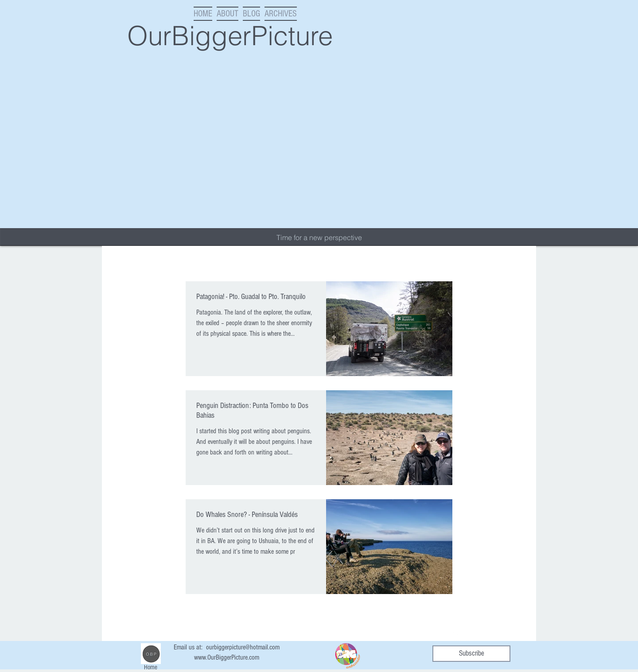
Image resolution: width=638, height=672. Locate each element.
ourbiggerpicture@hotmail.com (243, 647)
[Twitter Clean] (442, 636)
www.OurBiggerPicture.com (227, 657)
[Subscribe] (471, 654)
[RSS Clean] (471, 636)
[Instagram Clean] (456, 636)
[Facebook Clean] (428, 636)
